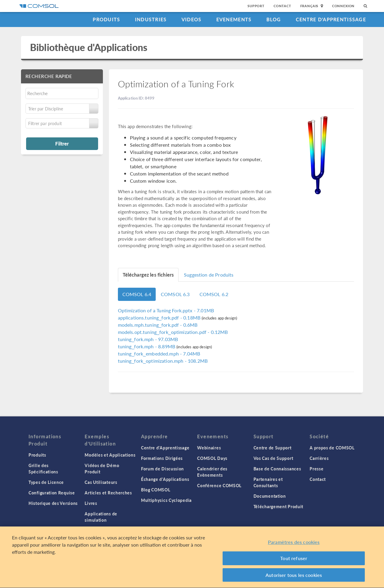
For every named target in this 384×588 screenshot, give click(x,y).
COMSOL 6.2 (214, 294)
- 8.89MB (147, 346)
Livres (91, 503)
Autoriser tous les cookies (294, 576)
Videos (192, 19)
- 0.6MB (158, 325)
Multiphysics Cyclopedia (166, 500)
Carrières (319, 458)
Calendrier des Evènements (212, 472)
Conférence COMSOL (219, 485)
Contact (282, 6)
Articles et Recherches (108, 493)
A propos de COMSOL (332, 448)
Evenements (234, 19)
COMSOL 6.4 (137, 294)
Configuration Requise (52, 493)
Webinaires (209, 448)
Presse (316, 469)
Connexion (343, 6)
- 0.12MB (173, 332)
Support (256, 6)
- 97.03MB (148, 339)
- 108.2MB (163, 361)
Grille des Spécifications (43, 468)
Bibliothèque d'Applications (89, 47)
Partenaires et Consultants (268, 482)
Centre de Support (273, 448)
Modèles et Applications (110, 455)
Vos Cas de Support (273, 458)
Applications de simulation (101, 517)
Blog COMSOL (156, 490)
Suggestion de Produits (209, 275)
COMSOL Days (212, 458)
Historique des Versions (53, 503)
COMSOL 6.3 (175, 294)
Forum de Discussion (162, 469)
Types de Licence (46, 482)
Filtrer (62, 143)
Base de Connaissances (277, 469)
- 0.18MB (160, 318)
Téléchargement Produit (278, 506)
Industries (151, 19)
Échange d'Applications (165, 479)
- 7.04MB (159, 354)
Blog (274, 19)
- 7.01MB (166, 310)
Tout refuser (294, 560)
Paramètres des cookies (294, 543)
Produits (106, 19)
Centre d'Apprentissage (331, 19)
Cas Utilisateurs (101, 482)
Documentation (270, 496)
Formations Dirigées (162, 458)
